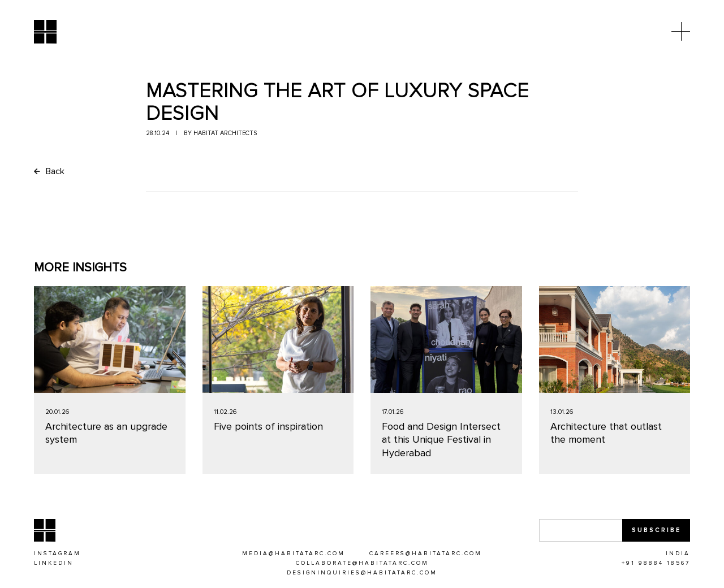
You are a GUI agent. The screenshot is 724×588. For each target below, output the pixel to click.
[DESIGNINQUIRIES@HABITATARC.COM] (362, 573)
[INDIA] (678, 554)
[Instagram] (57, 554)
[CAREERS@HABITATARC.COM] (426, 554)
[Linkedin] (54, 564)
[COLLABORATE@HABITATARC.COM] (362, 564)
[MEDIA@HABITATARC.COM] (294, 554)
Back (49, 171)
